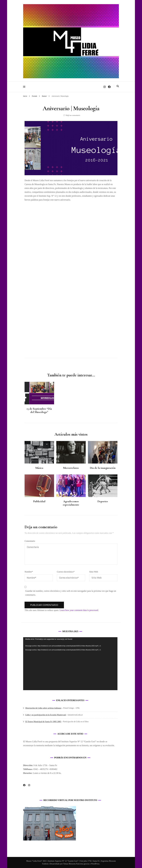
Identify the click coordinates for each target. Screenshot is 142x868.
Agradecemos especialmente (71, 503)
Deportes (103, 501)
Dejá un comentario (73, 115)
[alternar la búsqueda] (118, 86)
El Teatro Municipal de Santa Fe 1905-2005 (43, 722)
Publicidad (39, 501)
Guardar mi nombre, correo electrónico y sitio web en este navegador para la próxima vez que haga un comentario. (71, 593)
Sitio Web (94, 572)
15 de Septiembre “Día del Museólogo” (39, 410)
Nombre (29, 572)
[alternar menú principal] (25, 87)
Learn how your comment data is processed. (79, 610)
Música (39, 468)
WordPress (95, 864)
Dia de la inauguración (103, 468)
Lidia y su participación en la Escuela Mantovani (46, 715)
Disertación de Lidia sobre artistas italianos (43, 708)
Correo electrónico (66, 572)
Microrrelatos (71, 468)
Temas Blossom (69, 864)
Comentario (30, 541)
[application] (70, 664)
